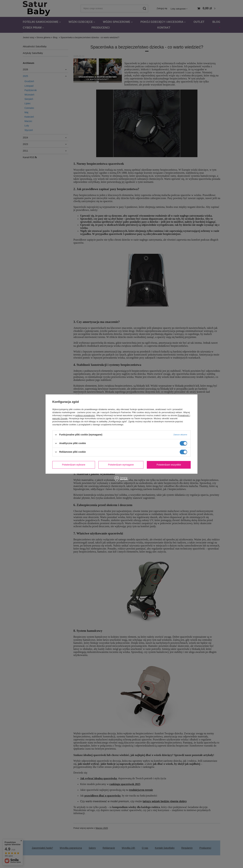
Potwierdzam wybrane (74, 465)
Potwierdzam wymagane (121, 465)
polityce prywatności (85, 415)
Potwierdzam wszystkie (169, 465)
